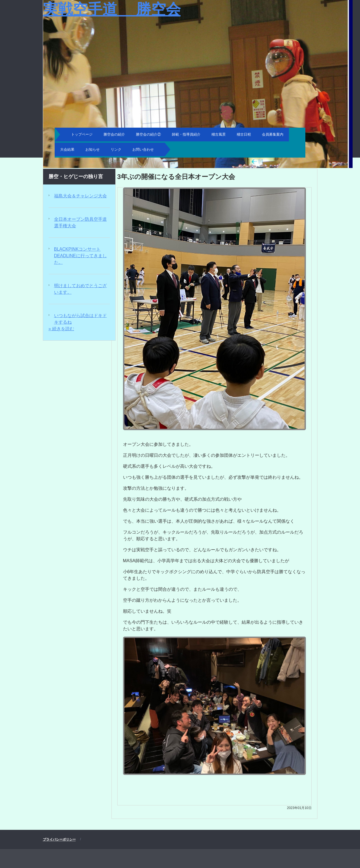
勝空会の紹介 (114, 134)
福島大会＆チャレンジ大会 (80, 196)
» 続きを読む (61, 329)
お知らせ (93, 149)
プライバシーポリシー (59, 839)
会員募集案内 (273, 134)
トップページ (82, 134)
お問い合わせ (143, 149)
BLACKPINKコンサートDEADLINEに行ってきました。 (80, 256)
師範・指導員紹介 (186, 134)
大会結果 (67, 149)
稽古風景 (219, 134)
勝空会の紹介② (148, 134)
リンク (116, 149)
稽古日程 (244, 134)
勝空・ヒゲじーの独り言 (76, 177)
